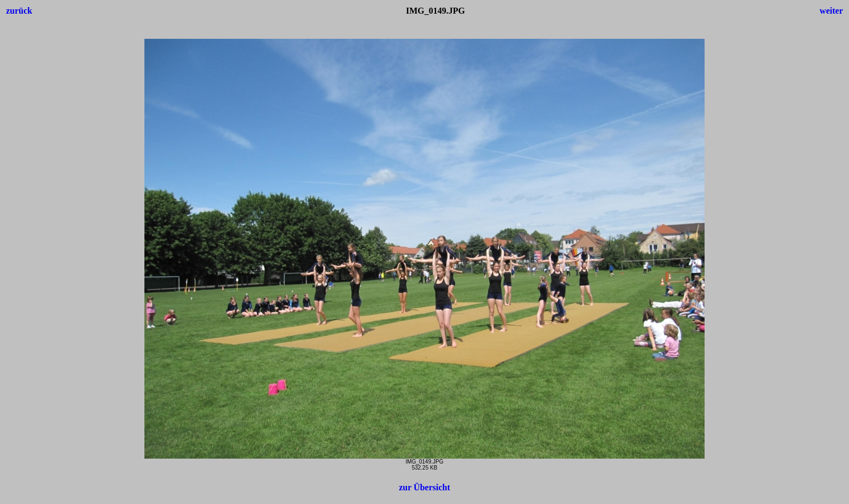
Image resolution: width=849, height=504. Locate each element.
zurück (19, 11)
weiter (831, 11)
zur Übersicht (424, 487)
